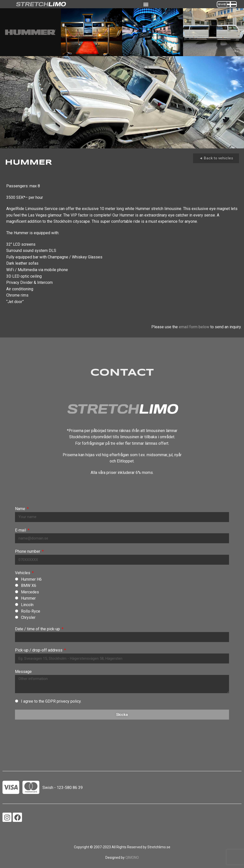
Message (23, 672)
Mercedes (30, 592)
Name (21, 509)
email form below (194, 327)
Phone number (28, 551)
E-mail (21, 530)
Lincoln (27, 605)
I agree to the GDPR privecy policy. (51, 701)
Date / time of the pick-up (38, 629)
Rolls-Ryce (31, 611)
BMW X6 (29, 586)
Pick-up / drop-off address (39, 650)
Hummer (28, 598)
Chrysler (28, 617)
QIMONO (132, 858)
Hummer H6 (31, 579)
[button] (146, 4)
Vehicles (23, 573)
